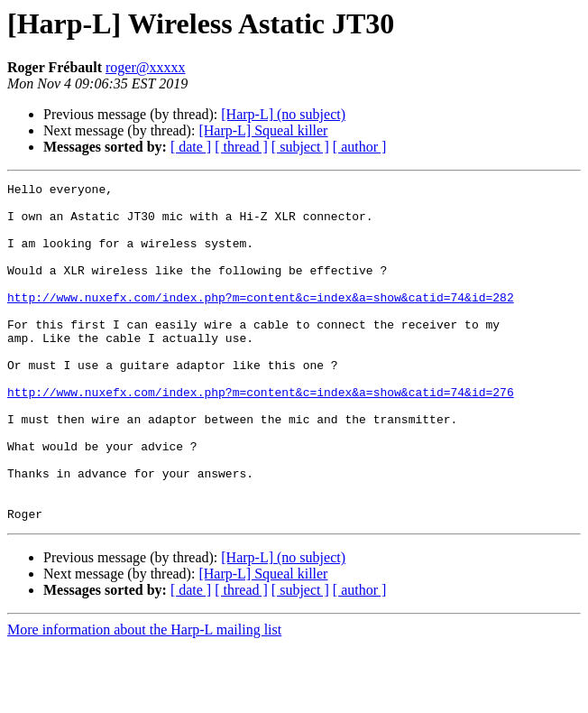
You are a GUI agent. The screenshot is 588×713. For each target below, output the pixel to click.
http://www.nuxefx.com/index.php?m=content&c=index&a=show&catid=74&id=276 (261, 435)
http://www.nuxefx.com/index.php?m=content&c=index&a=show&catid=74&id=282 (261, 321)
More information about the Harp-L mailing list (144, 697)
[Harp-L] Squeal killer (263, 130)
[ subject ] (300, 147)
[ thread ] (241, 147)
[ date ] (191, 147)
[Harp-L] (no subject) (283, 114)
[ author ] (360, 147)
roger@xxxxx (146, 67)
